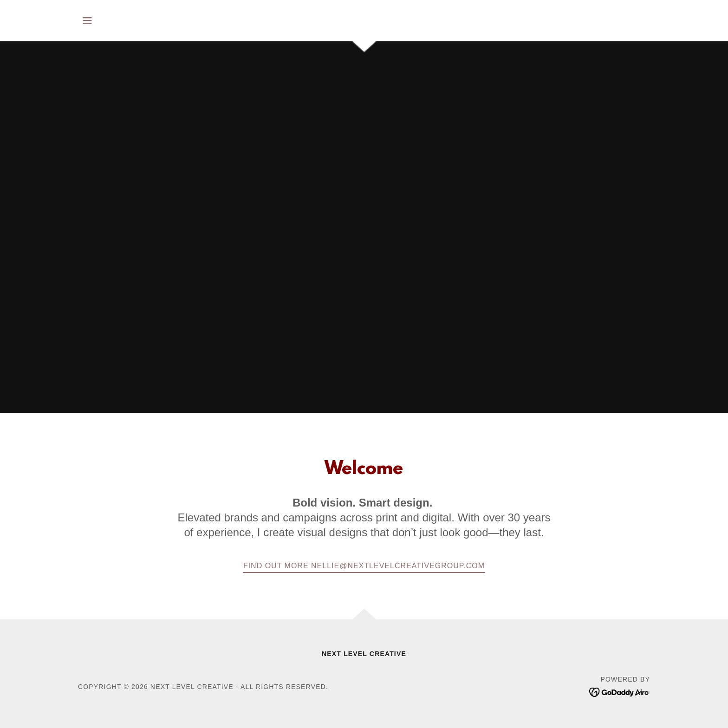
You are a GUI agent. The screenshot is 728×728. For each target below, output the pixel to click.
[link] (620, 692)
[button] (87, 20)
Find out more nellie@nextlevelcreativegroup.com (364, 566)
